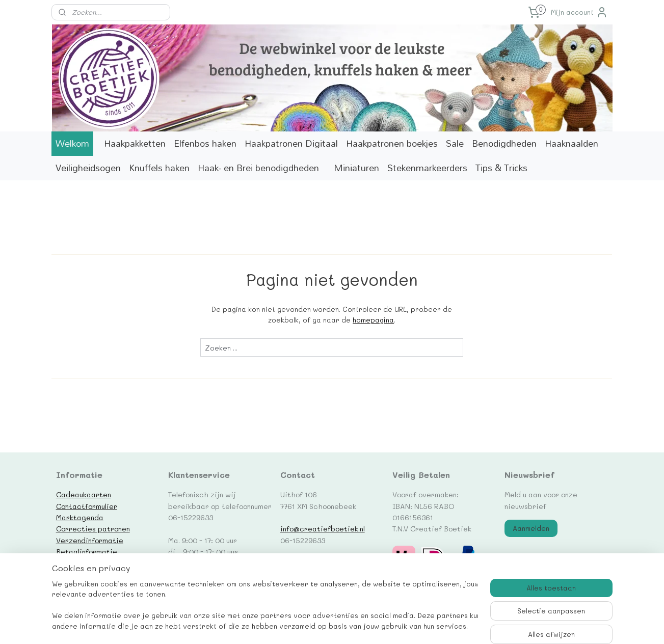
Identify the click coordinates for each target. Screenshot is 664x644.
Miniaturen (356, 168)
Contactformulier (87, 506)
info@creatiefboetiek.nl (323, 528)
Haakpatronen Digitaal (291, 143)
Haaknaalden (572, 143)
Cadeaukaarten (84, 494)
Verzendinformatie (90, 540)
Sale (455, 143)
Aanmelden (531, 528)
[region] (265, 606)
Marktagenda (80, 517)
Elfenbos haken (205, 143)
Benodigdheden (504, 143)
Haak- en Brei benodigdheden (258, 168)
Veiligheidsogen (88, 168)
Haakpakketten (135, 143)
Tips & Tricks (501, 168)
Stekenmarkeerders (427, 168)
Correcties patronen (93, 528)
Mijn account (579, 12)
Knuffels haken (159, 168)
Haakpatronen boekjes (392, 143)
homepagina (373, 320)
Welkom (72, 143)
